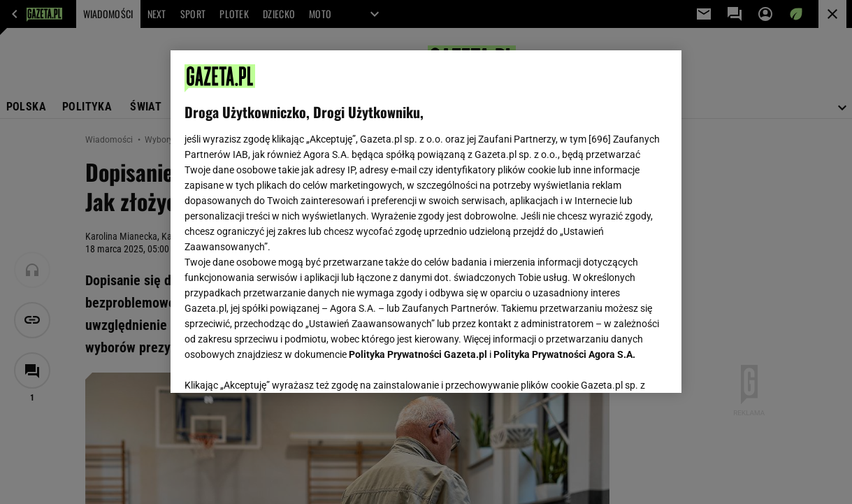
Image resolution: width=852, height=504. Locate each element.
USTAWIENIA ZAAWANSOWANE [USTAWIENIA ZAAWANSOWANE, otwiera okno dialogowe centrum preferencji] (276, 365)
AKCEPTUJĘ (620, 366)
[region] (426, 222)
